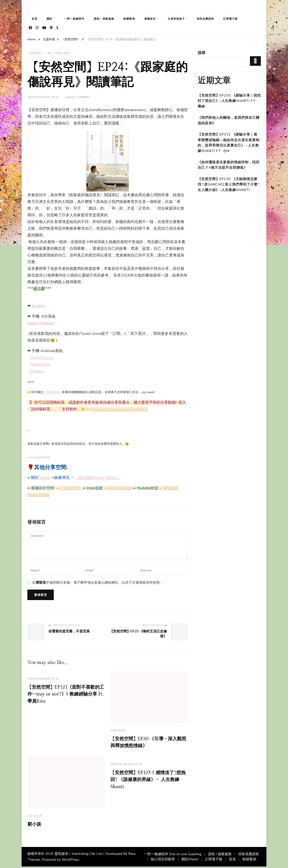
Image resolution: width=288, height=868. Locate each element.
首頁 (34, 19)
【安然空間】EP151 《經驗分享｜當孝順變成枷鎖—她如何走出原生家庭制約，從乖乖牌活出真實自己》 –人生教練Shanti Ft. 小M (229, 143)
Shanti (45, 477)
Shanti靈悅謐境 (40, 457)
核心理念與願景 (163, 861)
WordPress (70, 861)
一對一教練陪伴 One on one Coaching (173, 856)
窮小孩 (35, 825)
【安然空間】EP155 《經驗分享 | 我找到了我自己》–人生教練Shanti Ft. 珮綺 (229, 101)
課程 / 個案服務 (104, 19)
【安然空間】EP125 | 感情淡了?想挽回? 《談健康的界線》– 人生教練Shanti (149, 782)
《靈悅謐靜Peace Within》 (97, 477)
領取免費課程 (205, 19)
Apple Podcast (41, 323)
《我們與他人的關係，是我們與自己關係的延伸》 (229, 120)
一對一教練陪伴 (74, 19)
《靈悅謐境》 (53, 392)
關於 (50, 19)
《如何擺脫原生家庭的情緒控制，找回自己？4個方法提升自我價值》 (229, 165)
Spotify (38, 305)
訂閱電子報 (230, 19)
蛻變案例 (129, 19)
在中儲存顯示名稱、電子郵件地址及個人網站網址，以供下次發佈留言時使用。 (98, 582)
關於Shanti (190, 861)
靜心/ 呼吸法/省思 (58, 53)
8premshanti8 (120, 487)
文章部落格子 (176, 19)
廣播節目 (150, 19)
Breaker (36, 371)
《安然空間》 (35, 53)
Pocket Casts (42, 357)
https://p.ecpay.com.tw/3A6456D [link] (119, 409)
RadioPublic (40, 364)
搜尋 (202, 53)
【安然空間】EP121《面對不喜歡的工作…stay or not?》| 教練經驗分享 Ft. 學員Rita (66, 695)
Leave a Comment (78, 97)
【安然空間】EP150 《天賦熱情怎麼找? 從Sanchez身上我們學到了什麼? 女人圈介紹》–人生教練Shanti (228, 184)
